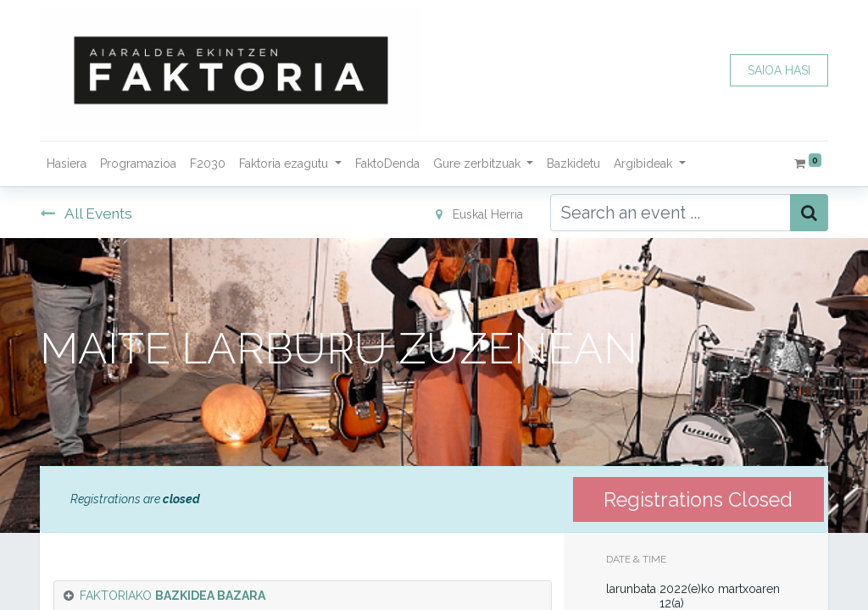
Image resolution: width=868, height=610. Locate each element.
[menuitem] (67, 164)
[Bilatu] (809, 213)
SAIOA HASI (779, 70)
